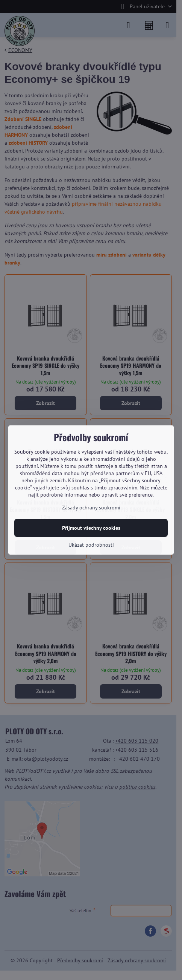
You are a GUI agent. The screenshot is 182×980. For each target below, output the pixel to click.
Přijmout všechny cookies (91, 528)
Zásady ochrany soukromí (91, 508)
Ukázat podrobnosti (91, 545)
